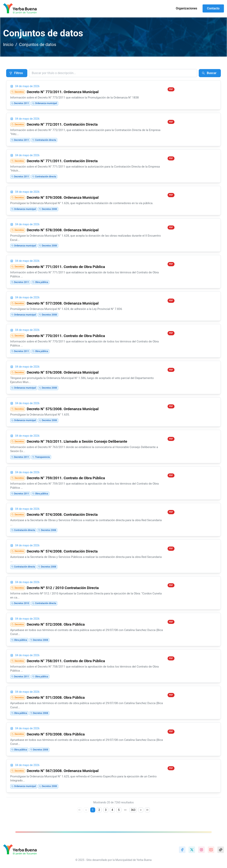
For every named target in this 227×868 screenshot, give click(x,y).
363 (133, 810)
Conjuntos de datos (38, 44)
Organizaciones (187, 8)
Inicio (8, 44)
